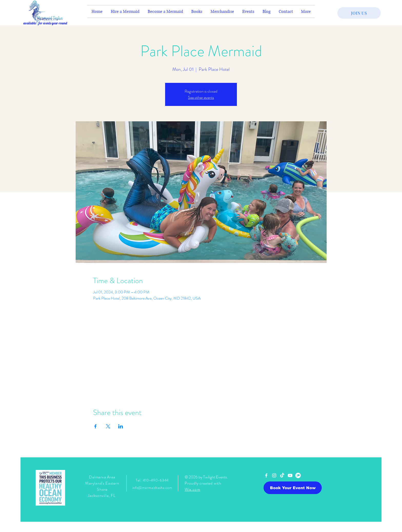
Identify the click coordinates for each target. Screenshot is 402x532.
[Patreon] (298, 475)
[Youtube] (290, 475)
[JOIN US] (359, 13)
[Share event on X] (108, 426)
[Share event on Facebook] (96, 426)
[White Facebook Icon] (266, 475)
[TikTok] (282, 475)
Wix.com (192, 489)
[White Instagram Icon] (274, 475)
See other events (201, 97)
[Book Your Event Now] (293, 488)
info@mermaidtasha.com (152, 488)
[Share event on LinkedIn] (121, 426)
